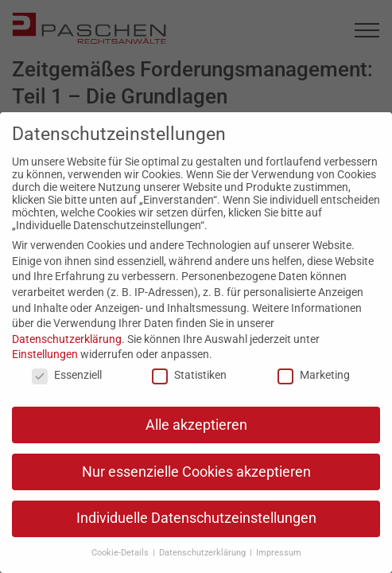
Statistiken (189, 375)
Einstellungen (45, 354)
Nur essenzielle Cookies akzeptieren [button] (196, 472)
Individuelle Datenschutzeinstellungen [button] (196, 518)
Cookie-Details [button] (121, 553)
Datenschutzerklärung (67, 339)
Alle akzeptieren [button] (196, 425)
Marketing (314, 375)
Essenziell (67, 375)
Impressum (279, 553)
